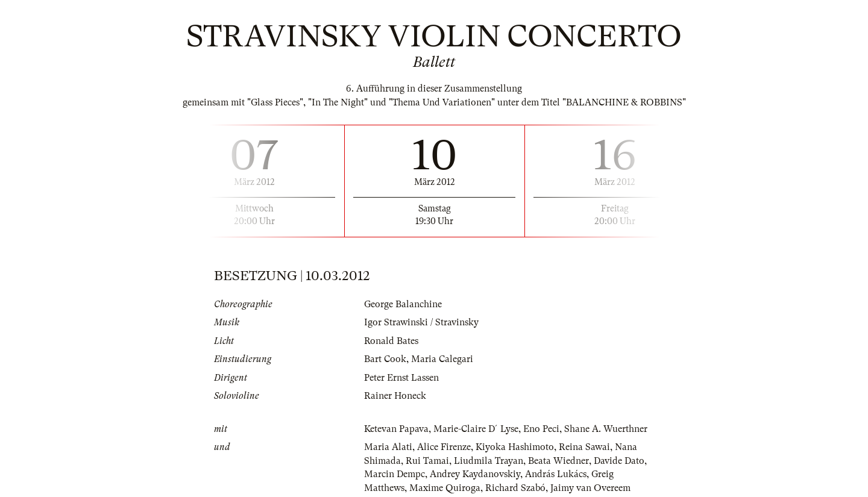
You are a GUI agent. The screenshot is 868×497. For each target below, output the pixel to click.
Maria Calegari (442, 359)
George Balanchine (403, 304)
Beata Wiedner (558, 461)
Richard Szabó (515, 488)
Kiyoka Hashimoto (515, 447)
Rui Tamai (427, 461)
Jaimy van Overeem (590, 488)
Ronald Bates (391, 341)
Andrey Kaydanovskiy (475, 474)
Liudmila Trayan (489, 461)
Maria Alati (388, 447)
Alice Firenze (444, 447)
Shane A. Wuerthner (606, 429)
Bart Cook (385, 359)
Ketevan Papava (396, 429)
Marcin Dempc (395, 474)
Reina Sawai (584, 447)
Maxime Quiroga (445, 488)
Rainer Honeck (395, 396)
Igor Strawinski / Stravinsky (421, 322)
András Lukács (556, 474)
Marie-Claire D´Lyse (476, 429)
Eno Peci (541, 429)
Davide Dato (619, 461)
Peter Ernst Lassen (401, 378)
